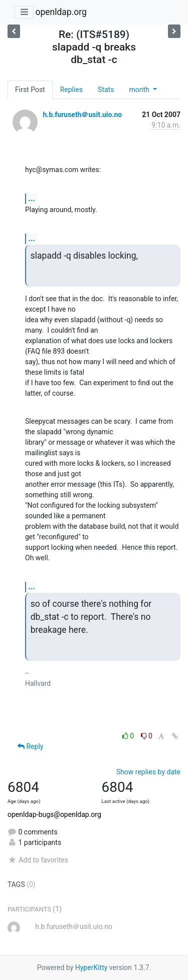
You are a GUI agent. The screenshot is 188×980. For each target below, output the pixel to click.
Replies (71, 90)
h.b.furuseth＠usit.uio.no (82, 115)
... (32, 198)
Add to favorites (38, 860)
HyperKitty (91, 967)
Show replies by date (148, 772)
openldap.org (61, 12)
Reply (30, 746)
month (140, 90)
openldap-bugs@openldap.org (54, 814)
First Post (30, 90)
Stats (106, 90)
